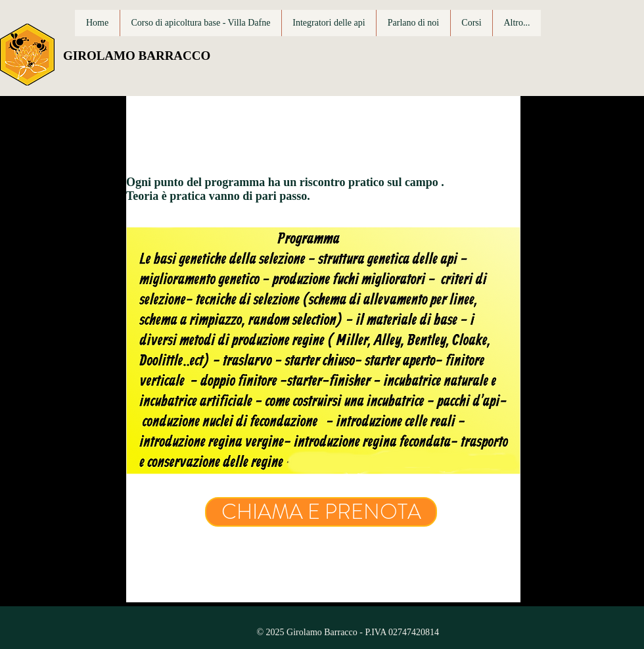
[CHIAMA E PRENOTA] (321, 512)
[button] (471, 23)
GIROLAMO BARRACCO (137, 56)
